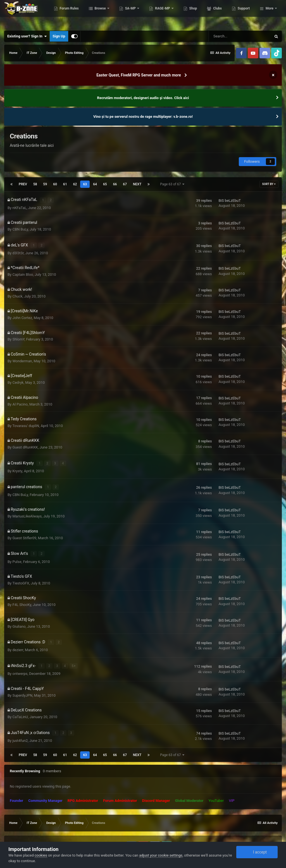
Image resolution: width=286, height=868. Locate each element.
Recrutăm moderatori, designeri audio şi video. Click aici (143, 98)
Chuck (17, 292)
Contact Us (62, 833)
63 (85, 184)
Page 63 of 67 (172, 184)
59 (45, 184)
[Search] (240, 36)
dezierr (18, 638)
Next (137, 184)
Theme (17, 833)
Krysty (17, 465)
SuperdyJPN (22, 681)
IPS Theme (18, 828)
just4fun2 (20, 724)
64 (95, 184)
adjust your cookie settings (161, 855)
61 (65, 184)
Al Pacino (20, 400)
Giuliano (19, 616)
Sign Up (59, 36)
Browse (128, 14)
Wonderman (22, 357)
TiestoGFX (21, 573)
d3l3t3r (18, 249)
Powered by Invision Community (252, 833)
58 (35, 184)
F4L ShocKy (22, 595)
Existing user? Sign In (27, 36)
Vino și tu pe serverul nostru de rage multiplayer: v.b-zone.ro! (143, 117)
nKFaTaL (19, 206)
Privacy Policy (39, 833)
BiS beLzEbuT (229, 200)
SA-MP (158, 14)
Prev (23, 184)
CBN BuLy (20, 227)
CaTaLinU (20, 703)
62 (75, 184)
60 (55, 184)
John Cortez (22, 314)
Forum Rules (97, 14)
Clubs (245, 14)
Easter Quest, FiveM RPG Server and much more (139, 75)
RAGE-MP (190, 14)
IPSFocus (38, 828)
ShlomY (18, 335)
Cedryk (18, 379)
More (270, 14)
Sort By (269, 184)
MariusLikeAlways (27, 508)
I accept (257, 852)
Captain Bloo (23, 271)
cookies (41, 855)
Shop (221, 14)
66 (115, 184)
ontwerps (20, 659)
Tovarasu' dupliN (26, 422)
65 (105, 184)
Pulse (17, 551)
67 (125, 184)
